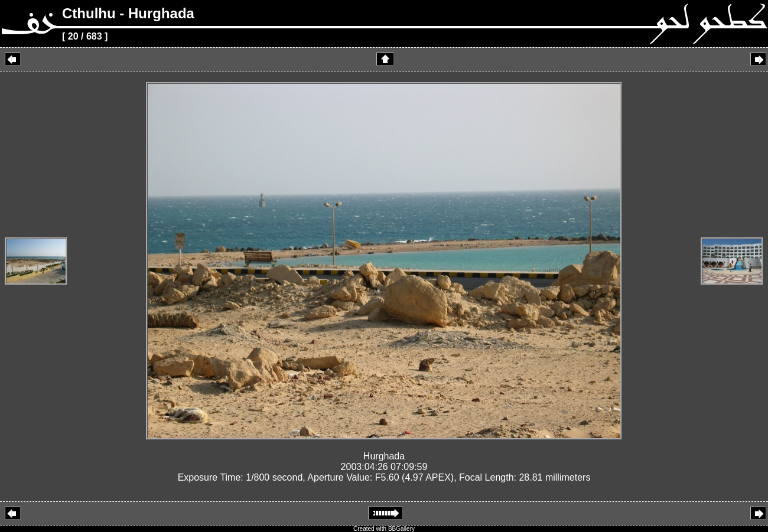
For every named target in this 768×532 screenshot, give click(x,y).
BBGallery (401, 529)
